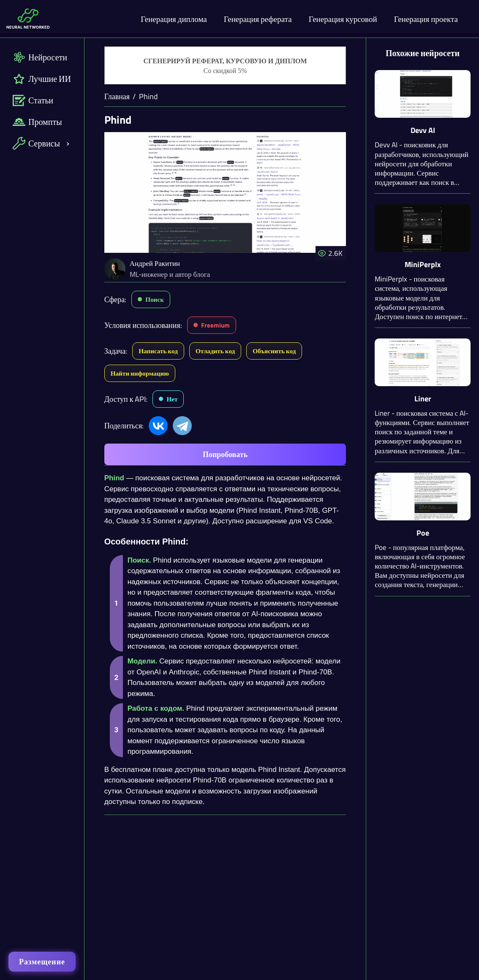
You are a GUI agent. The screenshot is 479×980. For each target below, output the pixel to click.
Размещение (42, 962)
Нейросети (40, 57)
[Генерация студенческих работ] (225, 66)
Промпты (37, 122)
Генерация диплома (174, 19)
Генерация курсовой (343, 19)
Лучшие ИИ (42, 79)
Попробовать (225, 454)
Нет (172, 399)
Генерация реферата (258, 19)
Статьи (33, 100)
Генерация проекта (426, 19)
